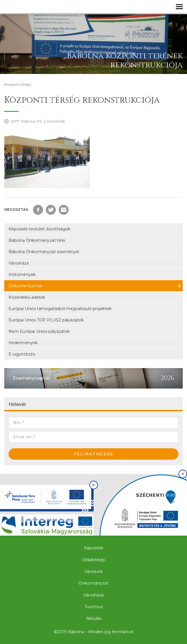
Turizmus (94, 607)
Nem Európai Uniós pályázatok (39, 331)
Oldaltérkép (93, 560)
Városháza (19, 263)
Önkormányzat (93, 583)
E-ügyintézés (22, 354)
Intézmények (22, 274)
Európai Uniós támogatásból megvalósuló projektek (60, 309)
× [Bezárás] (93, 485)
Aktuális (94, 618)
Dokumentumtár (26, 286)
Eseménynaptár (31, 378)
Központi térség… (18, 84)
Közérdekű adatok (27, 297)
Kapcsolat (94, 548)
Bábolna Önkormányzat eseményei (44, 252)
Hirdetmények (23, 343)
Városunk (94, 571)
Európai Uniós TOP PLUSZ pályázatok (46, 320)
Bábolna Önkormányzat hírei (37, 240)
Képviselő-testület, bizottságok (39, 229)
